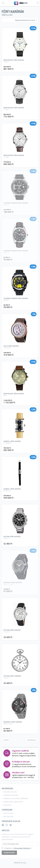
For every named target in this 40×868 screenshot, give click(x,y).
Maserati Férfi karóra (20, 583)
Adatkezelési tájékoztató (12, 802)
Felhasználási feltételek (22, 848)
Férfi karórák (8, 813)
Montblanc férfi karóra (20, 61)
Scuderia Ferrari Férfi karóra (20, 204)
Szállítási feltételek (10, 795)
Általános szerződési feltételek (15, 798)
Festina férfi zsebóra (20, 677)
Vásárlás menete (9, 792)
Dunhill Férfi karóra (20, 442)
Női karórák (7, 816)
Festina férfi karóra (20, 537)
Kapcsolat (6, 805)
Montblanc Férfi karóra (20, 394)
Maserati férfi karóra (20, 723)
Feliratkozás (9, 853)
